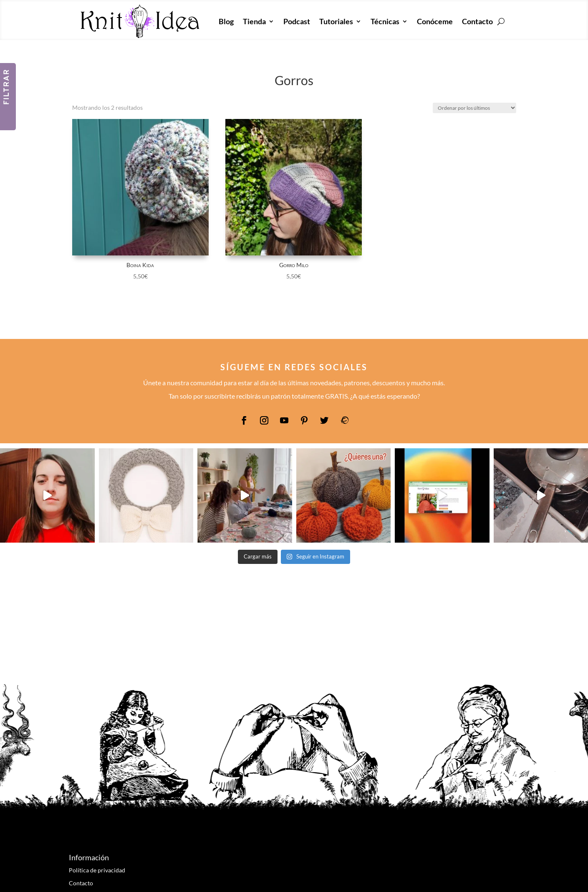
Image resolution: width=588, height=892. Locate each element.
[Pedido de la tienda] (474, 108)
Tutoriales (336, 21)
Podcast (297, 21)
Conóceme (435, 21)
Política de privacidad (97, 870)
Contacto (477, 21)
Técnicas (385, 21)
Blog (226, 21)
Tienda (254, 21)
